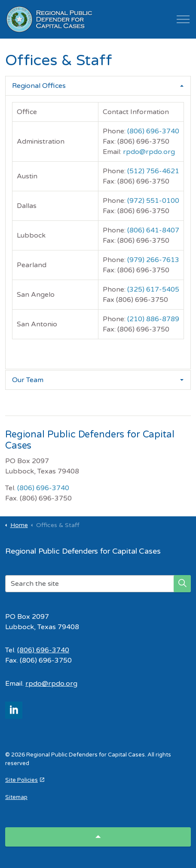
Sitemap (16, 797)
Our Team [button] (28, 380)
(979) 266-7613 (153, 260)
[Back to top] (98, 837)
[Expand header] (183, 19)
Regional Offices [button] (39, 86)
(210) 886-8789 (153, 319)
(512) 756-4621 (153, 171)
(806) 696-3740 (153, 131)
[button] (182, 584)
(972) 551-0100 (153, 201)
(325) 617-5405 (153, 289)
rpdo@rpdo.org (149, 152)
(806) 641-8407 (153, 230)
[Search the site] (98, 584)
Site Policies (25, 780)
